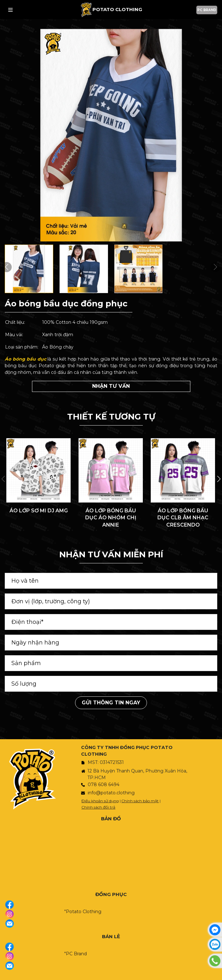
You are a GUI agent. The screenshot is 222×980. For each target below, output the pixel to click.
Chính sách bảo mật (140, 801)
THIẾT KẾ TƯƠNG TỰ (111, 417)
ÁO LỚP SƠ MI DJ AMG (39, 511)
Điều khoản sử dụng (100, 801)
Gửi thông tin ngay (111, 703)
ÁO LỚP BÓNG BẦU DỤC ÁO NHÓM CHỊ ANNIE (111, 518)
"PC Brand (76, 954)
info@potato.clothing (111, 793)
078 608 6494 (104, 785)
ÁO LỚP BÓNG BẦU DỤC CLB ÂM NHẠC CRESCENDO (183, 518)
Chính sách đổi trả (98, 807)
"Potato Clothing (83, 912)
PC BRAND (207, 10)
